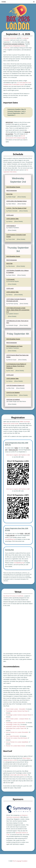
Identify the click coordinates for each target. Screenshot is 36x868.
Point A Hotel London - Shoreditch (16, 709)
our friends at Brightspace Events (16, 46)
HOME (4, 2)
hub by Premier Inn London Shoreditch (17, 732)
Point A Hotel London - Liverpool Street (17, 719)
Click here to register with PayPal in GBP (18, 489)
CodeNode (6, 48)
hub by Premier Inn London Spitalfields (17, 742)
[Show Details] (22, 197)
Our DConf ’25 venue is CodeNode (13, 596)
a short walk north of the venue (18, 775)
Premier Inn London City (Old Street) (16, 738)
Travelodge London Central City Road (17, 711)
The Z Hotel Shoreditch (13, 736)
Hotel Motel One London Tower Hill (16, 728)
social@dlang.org (10, 539)
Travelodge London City (13, 725)
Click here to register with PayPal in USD (18, 455)
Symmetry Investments (10, 38)
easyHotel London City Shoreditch (16, 727)
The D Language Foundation (20, 861)
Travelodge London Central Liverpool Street (18, 715)
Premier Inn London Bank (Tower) (16, 746)
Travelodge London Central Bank (15, 723)
